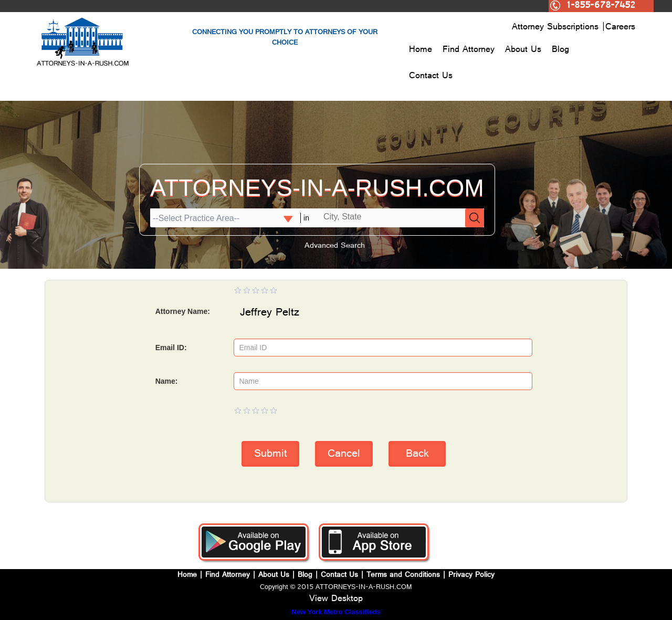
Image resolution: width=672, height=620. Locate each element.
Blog (560, 50)
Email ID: (171, 348)
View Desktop (336, 600)
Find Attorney (469, 50)
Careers (620, 28)
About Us (523, 50)
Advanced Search (335, 246)
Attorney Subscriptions (557, 28)
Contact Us (431, 77)
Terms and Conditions (403, 576)
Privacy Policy (471, 576)
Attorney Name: (183, 311)
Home (421, 50)
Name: (167, 381)
